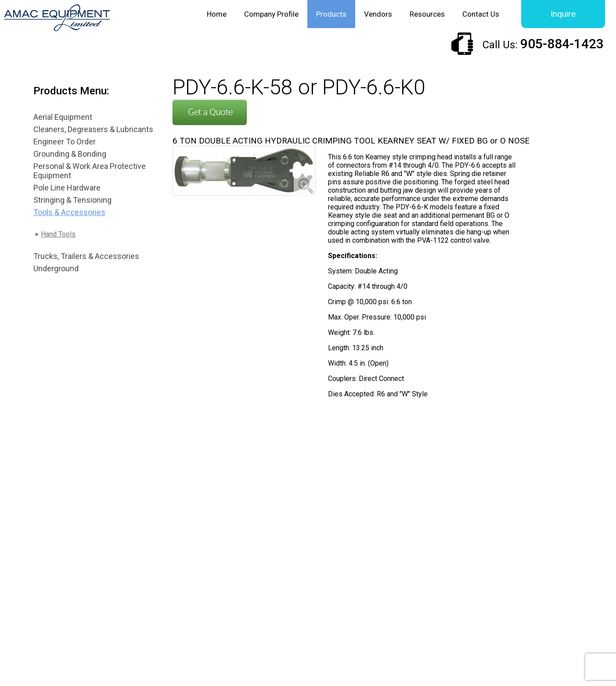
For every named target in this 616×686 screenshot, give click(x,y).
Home (217, 14)
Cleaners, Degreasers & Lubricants (93, 129)
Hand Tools (58, 234)
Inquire (563, 14)
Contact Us (481, 14)
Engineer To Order (65, 142)
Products (331, 14)
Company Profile (271, 14)
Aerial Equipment (63, 117)
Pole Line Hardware (67, 188)
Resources (427, 14)
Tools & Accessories (69, 212)
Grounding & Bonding (70, 154)
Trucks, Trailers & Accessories (86, 256)
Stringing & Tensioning (72, 200)
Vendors (378, 14)
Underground (56, 268)
